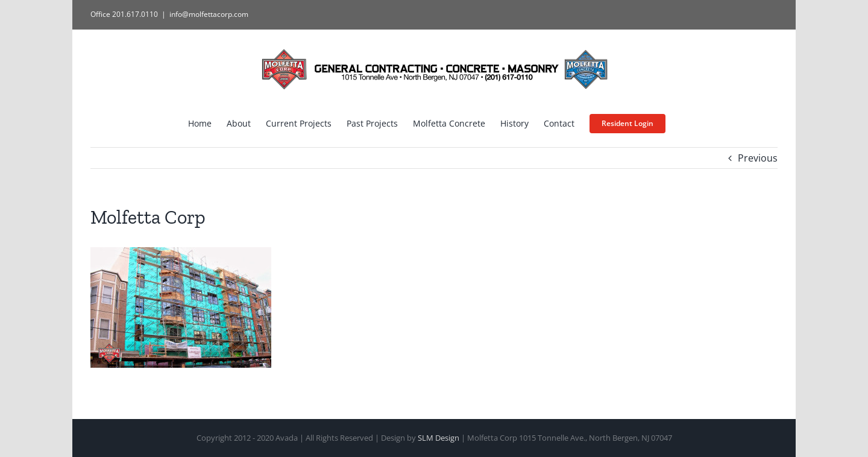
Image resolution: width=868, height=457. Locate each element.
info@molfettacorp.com (209, 14)
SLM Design (439, 438)
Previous (758, 158)
